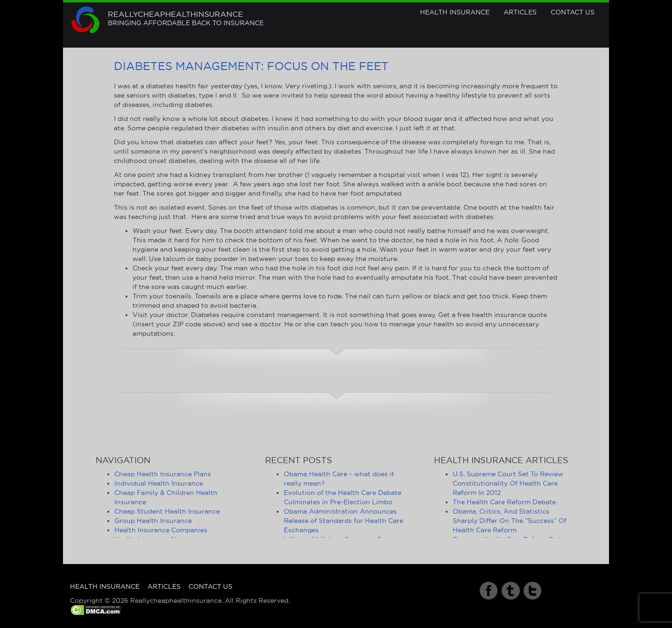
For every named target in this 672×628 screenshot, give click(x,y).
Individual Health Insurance (159, 483)
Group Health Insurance (153, 521)
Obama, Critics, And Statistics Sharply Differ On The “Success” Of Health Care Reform (510, 521)
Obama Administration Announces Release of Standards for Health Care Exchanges (343, 521)
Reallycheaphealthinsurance (186, 19)
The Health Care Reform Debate (504, 502)
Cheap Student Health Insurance (167, 511)
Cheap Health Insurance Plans (163, 474)
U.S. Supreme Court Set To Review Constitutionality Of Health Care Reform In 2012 (508, 483)
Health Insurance (455, 12)
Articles (520, 12)
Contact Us (573, 12)
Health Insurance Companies (161, 530)
